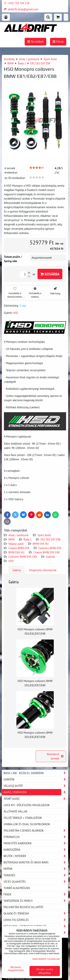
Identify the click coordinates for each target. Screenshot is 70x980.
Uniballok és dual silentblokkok (27, 824)
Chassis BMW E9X (19, 548)
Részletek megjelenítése (16, 969)
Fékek (36, 894)
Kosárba (50, 274)
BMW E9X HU (41, 544)
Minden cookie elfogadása (45, 971)
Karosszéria (36, 850)
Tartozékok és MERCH (36, 901)
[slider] (37, 168)
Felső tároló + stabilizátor (23, 818)
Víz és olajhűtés (36, 882)
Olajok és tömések (36, 913)
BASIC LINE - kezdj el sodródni (36, 773)
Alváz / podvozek (18, 535)
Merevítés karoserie (36, 843)
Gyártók (50, 557)
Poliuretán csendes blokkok (36, 831)
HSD (11, 561)
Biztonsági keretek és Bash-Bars (36, 862)
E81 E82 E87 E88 (50, 539)
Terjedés (36, 875)
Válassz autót (16, 544)
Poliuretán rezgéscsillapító (23, 907)
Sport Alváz (44, 535)
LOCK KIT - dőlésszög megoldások (27, 805)
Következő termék (55, 756)
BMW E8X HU (16, 552)
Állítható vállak (16, 811)
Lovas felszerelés (36, 920)
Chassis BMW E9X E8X (47, 552)
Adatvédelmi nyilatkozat (46, 959)
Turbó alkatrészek (17, 888)
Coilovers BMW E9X (50, 548)
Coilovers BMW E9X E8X (23, 557)
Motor (36, 869)
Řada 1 (28, 539)
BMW (11, 539)
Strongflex (36, 837)
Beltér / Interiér (36, 856)
